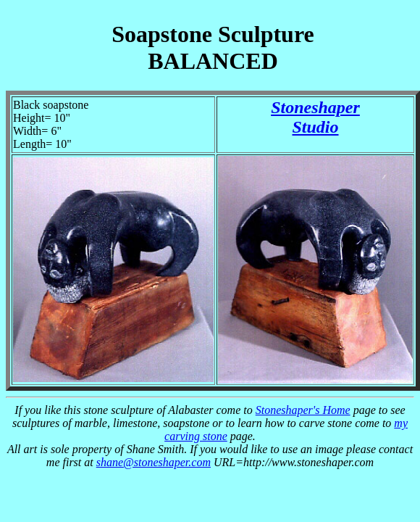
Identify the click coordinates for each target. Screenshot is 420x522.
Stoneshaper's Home (303, 410)
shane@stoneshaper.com (154, 462)
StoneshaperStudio (315, 117)
